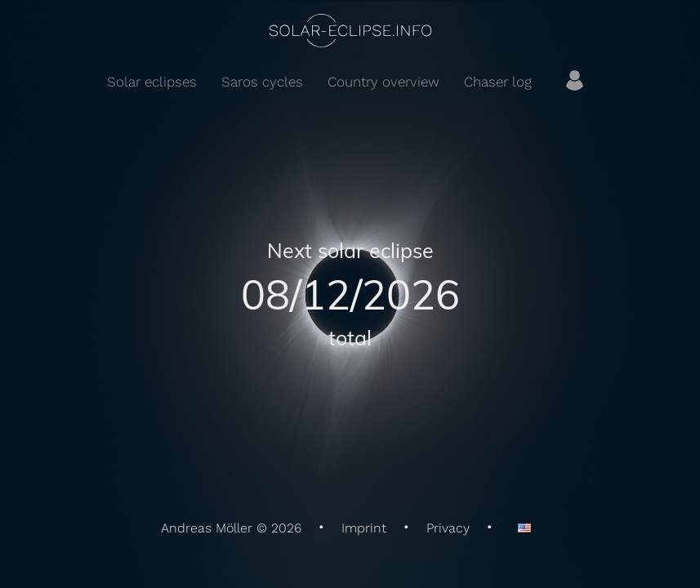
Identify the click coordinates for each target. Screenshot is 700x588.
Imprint (364, 528)
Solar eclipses (152, 82)
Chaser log (498, 82)
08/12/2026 (350, 294)
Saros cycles (262, 82)
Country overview (383, 82)
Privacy (448, 528)
